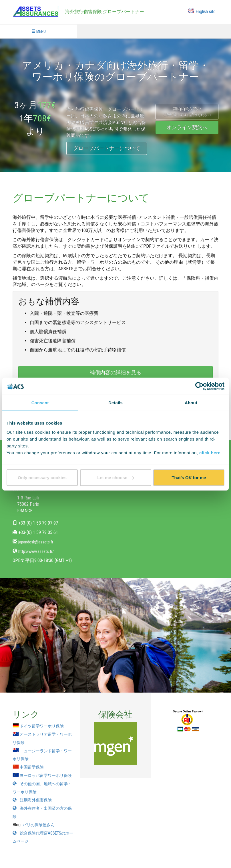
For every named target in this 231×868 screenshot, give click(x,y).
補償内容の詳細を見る (115, 372)
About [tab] (191, 403)
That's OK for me (189, 477)
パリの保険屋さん (41, 833)
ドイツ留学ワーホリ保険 (42, 726)
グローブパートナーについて (107, 148)
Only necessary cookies (42, 477)
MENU (39, 32)
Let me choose (116, 477)
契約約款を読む (187, 112)
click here (210, 452)
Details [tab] (115, 403)
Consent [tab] (40, 403)
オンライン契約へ (187, 127)
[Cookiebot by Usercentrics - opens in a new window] (199, 386)
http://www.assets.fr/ (37, 551)
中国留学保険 (30, 767)
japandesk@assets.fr (37, 542)
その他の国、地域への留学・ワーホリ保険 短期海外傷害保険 (42, 800)
